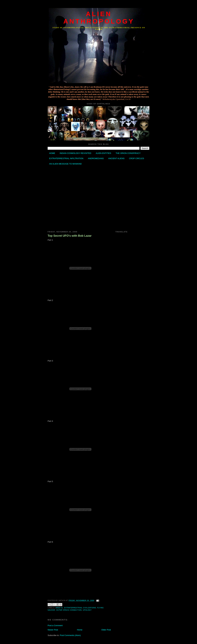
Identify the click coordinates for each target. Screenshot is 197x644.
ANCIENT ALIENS (116, 158)
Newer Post (53, 630)
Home (80, 630)
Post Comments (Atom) (70, 635)
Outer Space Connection (69, 610)
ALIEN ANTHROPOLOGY (99, 18)
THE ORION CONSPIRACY (128, 153)
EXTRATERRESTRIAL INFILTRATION (66, 158)
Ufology (87, 610)
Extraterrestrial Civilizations (80, 608)
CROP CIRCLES (136, 158)
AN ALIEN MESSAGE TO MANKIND (65, 164)
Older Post (106, 630)
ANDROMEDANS (96, 158)
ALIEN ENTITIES (103, 153)
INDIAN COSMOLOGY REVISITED (75, 153)
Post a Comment (55, 625)
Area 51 (59, 608)
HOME (52, 153)
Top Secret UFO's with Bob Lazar (70, 236)
